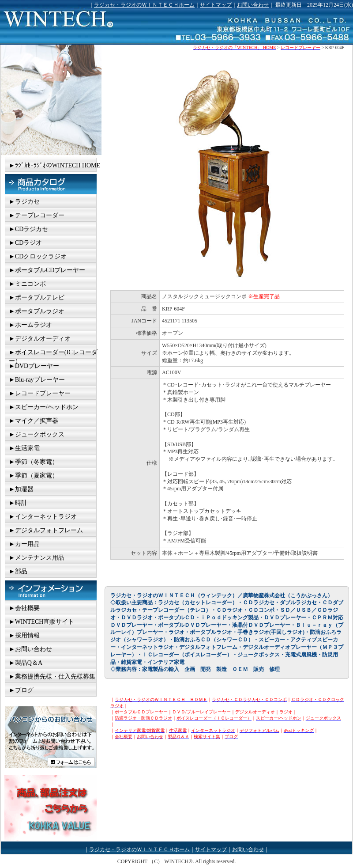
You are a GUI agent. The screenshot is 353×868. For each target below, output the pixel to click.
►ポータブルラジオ (37, 311)
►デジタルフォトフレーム (46, 530)
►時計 (18, 503)
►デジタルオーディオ (40, 339)
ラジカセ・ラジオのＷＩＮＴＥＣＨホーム (144, 5)
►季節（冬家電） (34, 462)
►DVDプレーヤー (34, 366)
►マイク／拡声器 (34, 421)
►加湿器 (21, 489)
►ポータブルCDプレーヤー (47, 270)
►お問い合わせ (30, 649)
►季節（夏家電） (34, 476)
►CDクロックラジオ (38, 256)
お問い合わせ (253, 5)
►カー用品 (24, 544)
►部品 (18, 571)
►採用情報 (24, 635)
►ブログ (21, 690)
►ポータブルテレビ (37, 298)
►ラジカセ (24, 202)
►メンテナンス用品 (37, 558)
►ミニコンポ (27, 284)
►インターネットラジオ (43, 517)
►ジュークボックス (37, 434)
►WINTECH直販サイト (41, 622)
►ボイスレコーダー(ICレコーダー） (53, 354)
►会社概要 (24, 608)
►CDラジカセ (28, 229)
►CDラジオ (25, 243)
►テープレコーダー (37, 215)
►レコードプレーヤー (40, 393)
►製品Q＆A (26, 663)
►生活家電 (24, 448)
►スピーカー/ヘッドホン (44, 407)
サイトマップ (216, 5)
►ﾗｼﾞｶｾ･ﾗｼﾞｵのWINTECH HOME (54, 165)
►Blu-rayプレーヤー (37, 380)
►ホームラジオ (30, 325)
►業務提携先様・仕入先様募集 (52, 677)
